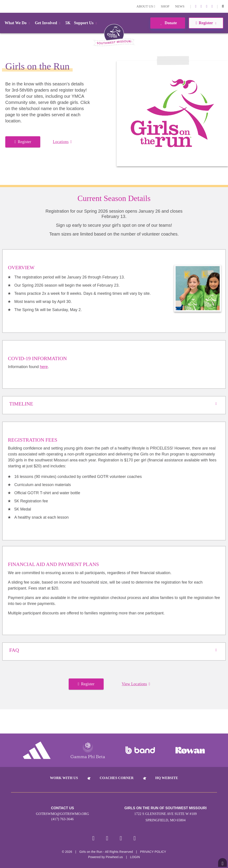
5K (68, 23)
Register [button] (206, 23)
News (180, 6)
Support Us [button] (86, 23)
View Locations (136, 684)
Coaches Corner (117, 778)
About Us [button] (146, 6)
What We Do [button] (18, 23)
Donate (168, 23)
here (44, 367)
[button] (223, 6)
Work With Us (64, 778)
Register (23, 142)
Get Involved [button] (49, 23)
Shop (165, 6)
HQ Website (167, 778)
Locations (62, 142)
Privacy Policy (153, 852)
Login (4, 6)
